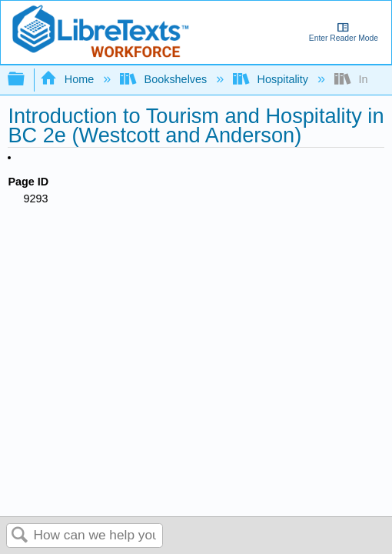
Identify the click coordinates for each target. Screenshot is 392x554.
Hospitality (272, 79)
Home (68, 79)
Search (20, 536)
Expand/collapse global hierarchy (26, 80)
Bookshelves (165, 79)
